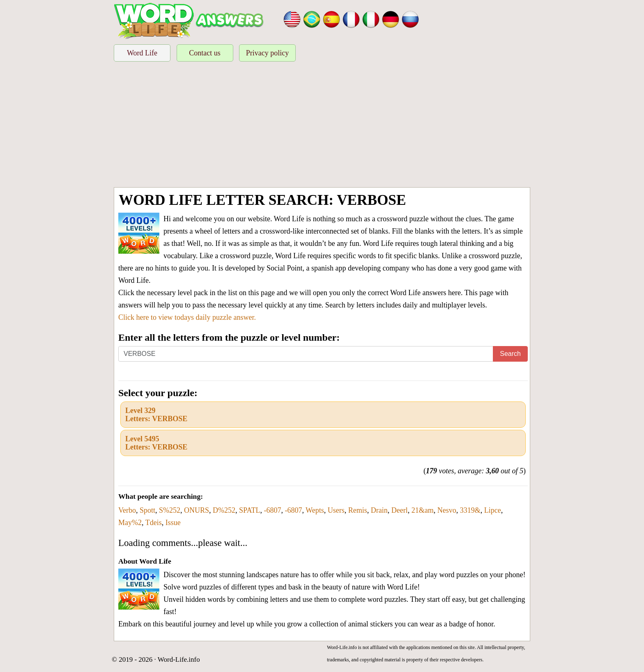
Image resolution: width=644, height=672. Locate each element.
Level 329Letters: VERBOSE (156, 415)
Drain (379, 510)
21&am (423, 510)
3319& (470, 510)
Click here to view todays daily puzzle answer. (187, 317)
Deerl (400, 510)
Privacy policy (267, 53)
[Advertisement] (322, 126)
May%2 (130, 523)
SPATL (250, 510)
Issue (173, 523)
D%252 (224, 510)
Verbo (127, 510)
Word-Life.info (179, 659)
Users (336, 510)
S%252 (170, 510)
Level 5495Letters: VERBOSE (156, 443)
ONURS (197, 510)
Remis (358, 510)
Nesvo (447, 510)
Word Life (142, 53)
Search (510, 354)
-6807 (272, 510)
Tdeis (154, 523)
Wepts (315, 510)
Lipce (493, 510)
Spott (147, 510)
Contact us (205, 53)
